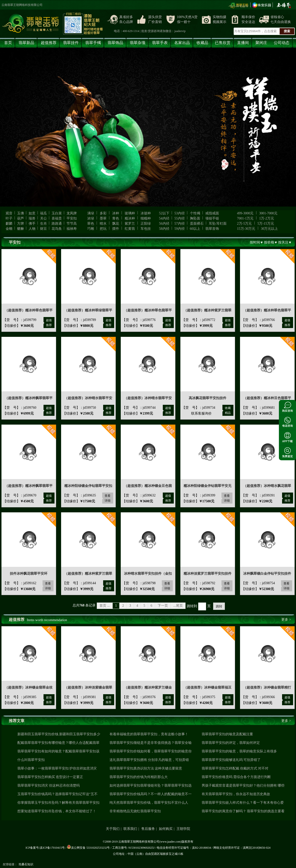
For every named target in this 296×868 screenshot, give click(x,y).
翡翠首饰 (212, 229)
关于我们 (113, 829)
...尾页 (178, 606)
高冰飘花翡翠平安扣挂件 (208, 398)
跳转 (219, 606)
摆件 (116, 229)
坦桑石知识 (26, 864)
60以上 (195, 229)
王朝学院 (183, 829)
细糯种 (146, 218)
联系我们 (130, 829)
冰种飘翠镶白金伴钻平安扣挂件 (267, 574)
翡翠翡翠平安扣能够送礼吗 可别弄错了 (231, 760)
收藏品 (202, 43)
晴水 (103, 224)
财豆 (44, 229)
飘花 (116, 224)
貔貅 (21, 229)
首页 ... (105, 606)
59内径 (180, 229)
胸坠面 (195, 218)
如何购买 (166, 829)
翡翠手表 (160, 43)
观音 (9, 213)
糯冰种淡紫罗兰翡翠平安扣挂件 (208, 574)
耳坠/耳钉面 (218, 224)
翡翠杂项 (138, 43)
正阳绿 (146, 224)
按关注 (283, 242)
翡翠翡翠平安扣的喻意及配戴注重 (227, 734)
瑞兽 (32, 218)
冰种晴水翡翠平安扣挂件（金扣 (148, 574)
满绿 (91, 213)
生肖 (44, 224)
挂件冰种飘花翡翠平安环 (29, 574)
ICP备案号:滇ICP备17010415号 (45, 848)
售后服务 (148, 829)
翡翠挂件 (71, 43)
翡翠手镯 (93, 43)
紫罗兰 (130, 224)
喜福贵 (57, 218)
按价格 (269, 242)
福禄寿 (72, 229)
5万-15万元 (266, 224)
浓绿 (91, 218)
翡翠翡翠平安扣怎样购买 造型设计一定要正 (50, 777)
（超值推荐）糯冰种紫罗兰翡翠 (208, 310)
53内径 (180, 213)
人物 (32, 229)
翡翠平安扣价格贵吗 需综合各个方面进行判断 (236, 777)
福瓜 (44, 213)
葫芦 (21, 218)
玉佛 (21, 213)
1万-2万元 (267, 218)
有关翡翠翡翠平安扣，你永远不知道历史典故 (236, 794)
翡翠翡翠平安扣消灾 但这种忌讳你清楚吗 (49, 786)
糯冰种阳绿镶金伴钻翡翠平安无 (208, 486)
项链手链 (212, 218)
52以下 (164, 213)
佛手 (32, 224)
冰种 (116, 213)
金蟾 (9, 229)
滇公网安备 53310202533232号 (88, 848)
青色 (116, 218)
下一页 (163, 606)
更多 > (286, 620)
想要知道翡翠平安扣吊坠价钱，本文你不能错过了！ (57, 811)
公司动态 (282, 43)
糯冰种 (130, 218)
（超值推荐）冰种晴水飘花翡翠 (267, 486)
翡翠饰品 (115, 43)
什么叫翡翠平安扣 (31, 760)
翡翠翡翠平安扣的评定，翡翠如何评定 (231, 743)
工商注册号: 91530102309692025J (133, 848)
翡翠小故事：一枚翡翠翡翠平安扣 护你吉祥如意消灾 (57, 768)
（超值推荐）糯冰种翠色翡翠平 (29, 310)
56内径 (164, 224)
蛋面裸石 (197, 224)
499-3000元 (245, 213)
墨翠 (103, 218)
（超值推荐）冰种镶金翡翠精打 (267, 687)
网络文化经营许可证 (227, 848)
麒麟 (9, 224)
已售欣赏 (223, 43)
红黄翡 (130, 229)
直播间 (243, 43)
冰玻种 (146, 213)
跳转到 (192, 606)
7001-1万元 (245, 218)
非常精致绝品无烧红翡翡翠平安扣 (135, 811)
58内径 (164, 229)
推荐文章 (17, 721)
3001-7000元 (268, 213)
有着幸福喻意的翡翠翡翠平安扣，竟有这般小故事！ (149, 734)
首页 (8, 43)
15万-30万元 (246, 229)
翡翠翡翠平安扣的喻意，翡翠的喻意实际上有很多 (239, 751)
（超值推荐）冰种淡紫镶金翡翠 (88, 687)
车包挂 (146, 229)
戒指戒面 (212, 213)
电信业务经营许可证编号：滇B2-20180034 (184, 848)
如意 (32, 213)
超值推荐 (49, 43)
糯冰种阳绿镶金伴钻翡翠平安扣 (88, 486)
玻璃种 (130, 213)
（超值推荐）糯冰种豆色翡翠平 (267, 398)
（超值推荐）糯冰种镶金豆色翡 (148, 486)
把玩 (103, 229)
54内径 (164, 218)
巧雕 (91, 229)
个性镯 (195, 213)
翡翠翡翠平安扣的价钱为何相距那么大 (139, 777)
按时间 (255, 242)
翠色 (91, 224)
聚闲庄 (261, 43)
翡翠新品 (26, 43)
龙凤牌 (72, 213)
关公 (44, 218)
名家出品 (182, 43)
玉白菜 (57, 213)
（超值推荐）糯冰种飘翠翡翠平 (29, 398)
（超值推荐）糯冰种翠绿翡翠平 (88, 310)
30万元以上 (269, 229)
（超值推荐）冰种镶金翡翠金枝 (29, 687)
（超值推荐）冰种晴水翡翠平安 (88, 398)
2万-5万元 (245, 224)
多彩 (103, 213)
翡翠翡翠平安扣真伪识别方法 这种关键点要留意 (146, 768)
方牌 (21, 224)
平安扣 (72, 218)
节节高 (72, 224)
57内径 (180, 224)
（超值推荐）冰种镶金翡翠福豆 (208, 687)
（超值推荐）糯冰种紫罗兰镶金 (148, 687)
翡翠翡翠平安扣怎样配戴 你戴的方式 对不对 (235, 768)
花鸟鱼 (57, 229)
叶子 (9, 218)
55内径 (180, 218)
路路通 (57, 224)
